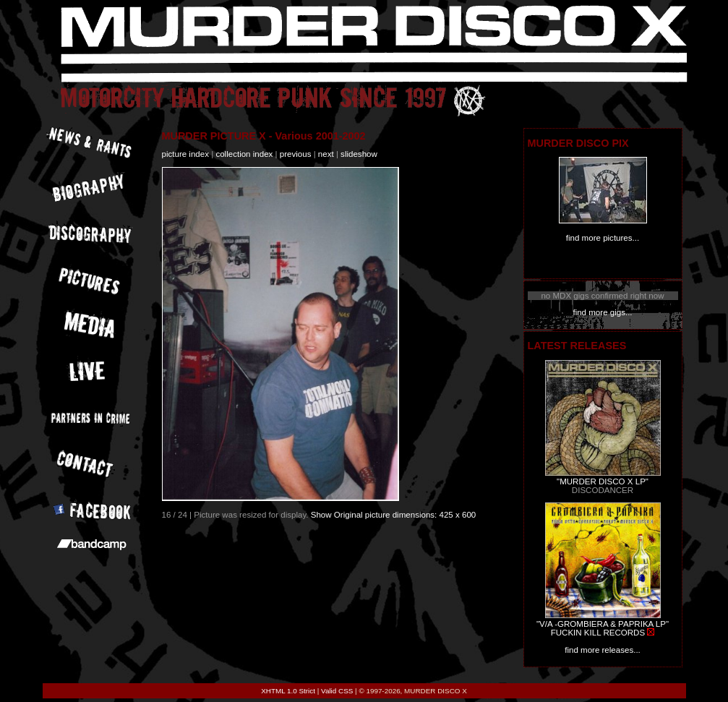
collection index (244, 154)
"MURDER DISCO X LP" (603, 481)
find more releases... (603, 650)
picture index (185, 154)
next (326, 154)
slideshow (359, 154)
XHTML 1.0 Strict (288, 691)
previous (296, 154)
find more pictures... (603, 238)
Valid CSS (337, 691)
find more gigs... (602, 312)
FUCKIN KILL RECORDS (598, 633)
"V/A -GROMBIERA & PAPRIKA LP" (603, 624)
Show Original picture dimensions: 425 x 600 (394, 515)
